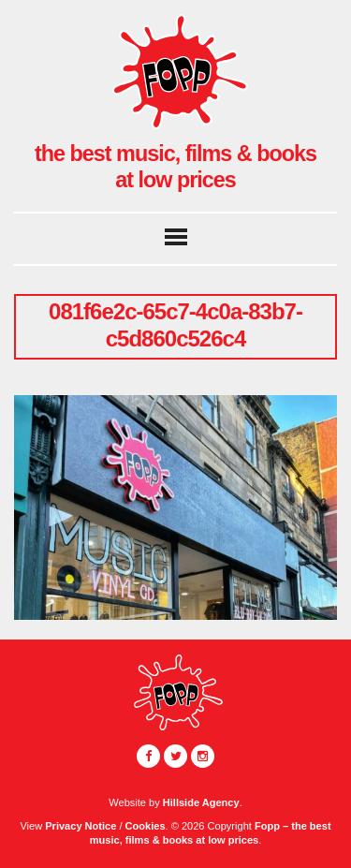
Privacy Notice (80, 826)
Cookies (146, 826)
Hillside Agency (201, 802)
